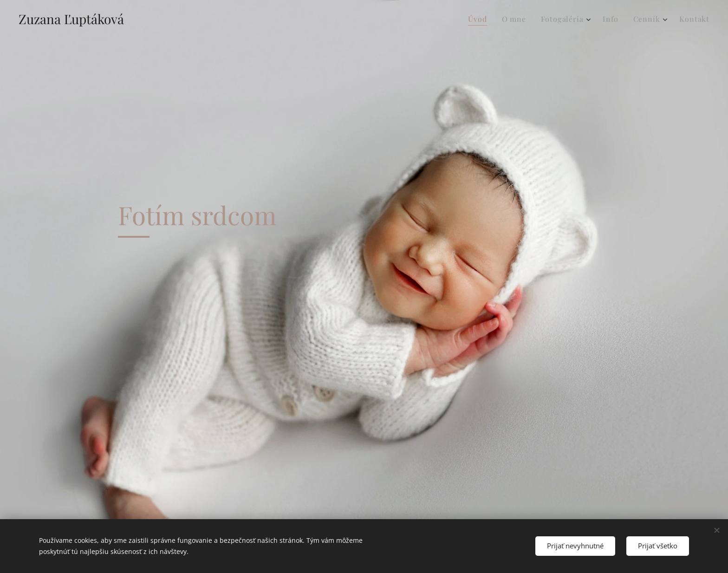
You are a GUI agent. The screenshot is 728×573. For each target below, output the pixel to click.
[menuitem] (480, 19)
